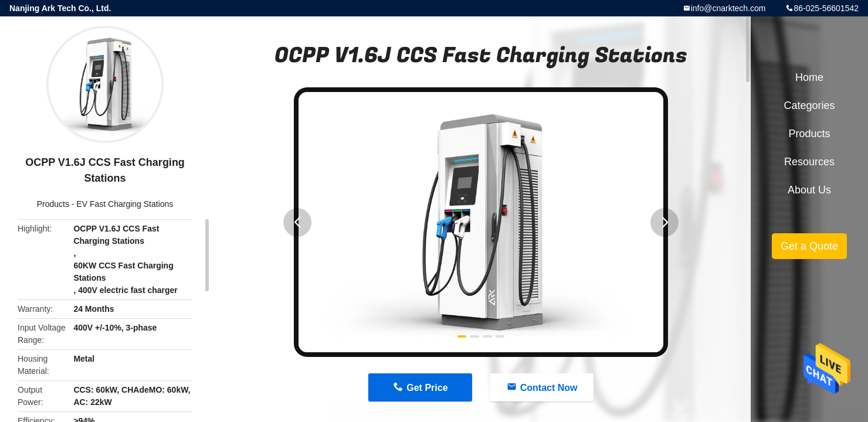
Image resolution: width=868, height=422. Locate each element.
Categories (809, 105)
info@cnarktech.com (728, 8)
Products (53, 204)
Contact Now (549, 388)
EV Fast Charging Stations (125, 204)
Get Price (427, 388)
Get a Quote (809, 246)
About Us (809, 190)
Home (809, 77)
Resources (809, 162)
